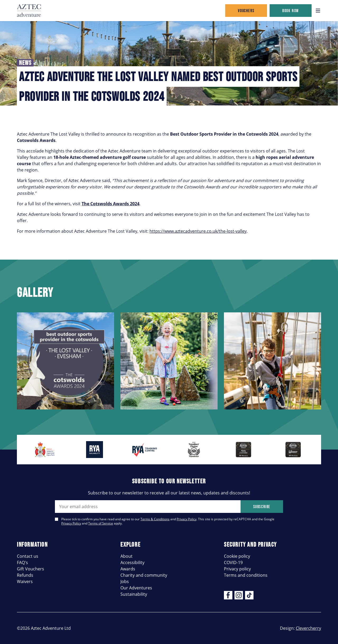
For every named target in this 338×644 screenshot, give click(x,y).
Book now (291, 11)
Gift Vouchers (30, 569)
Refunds (25, 575)
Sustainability (134, 594)
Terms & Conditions (155, 519)
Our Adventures (136, 588)
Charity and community (144, 575)
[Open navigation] (318, 11)
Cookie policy (237, 556)
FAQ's (22, 562)
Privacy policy (237, 569)
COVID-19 (233, 562)
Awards (128, 569)
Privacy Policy (187, 519)
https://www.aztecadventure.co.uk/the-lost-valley (198, 231)
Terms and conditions (246, 575)
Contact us (28, 556)
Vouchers (246, 11)
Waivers (25, 581)
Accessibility (132, 562)
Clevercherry (308, 628)
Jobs (125, 581)
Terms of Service (101, 523)
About (126, 556)
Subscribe (262, 507)
